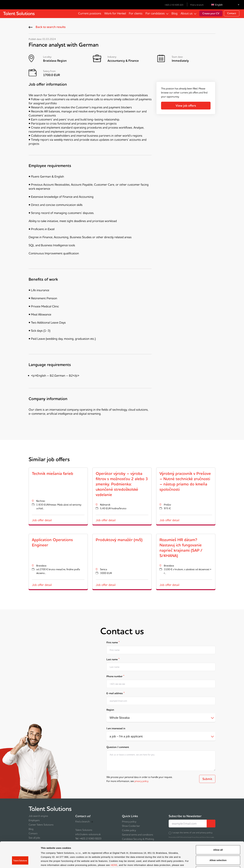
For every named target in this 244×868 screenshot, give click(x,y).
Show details (163, 862)
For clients (136, 13)
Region (110, 710)
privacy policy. (142, 781)
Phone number (115, 676)
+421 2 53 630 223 (172, 5)
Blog (175, 13)
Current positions (89, 13)
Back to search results (47, 27)
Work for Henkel (115, 13)
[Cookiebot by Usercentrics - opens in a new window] (20, 862)
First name (113, 642)
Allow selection (218, 839)
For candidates (155, 13)
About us (187, 13)
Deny (218, 850)
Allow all (218, 829)
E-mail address (116, 693)
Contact (232, 13)
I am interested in (116, 728)
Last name (113, 659)
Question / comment (118, 747)
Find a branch (197, 5)
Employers (34, 820)
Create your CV (211, 13)
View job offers (186, 106)
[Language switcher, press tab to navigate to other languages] (225, 5)
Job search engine (38, 816)
